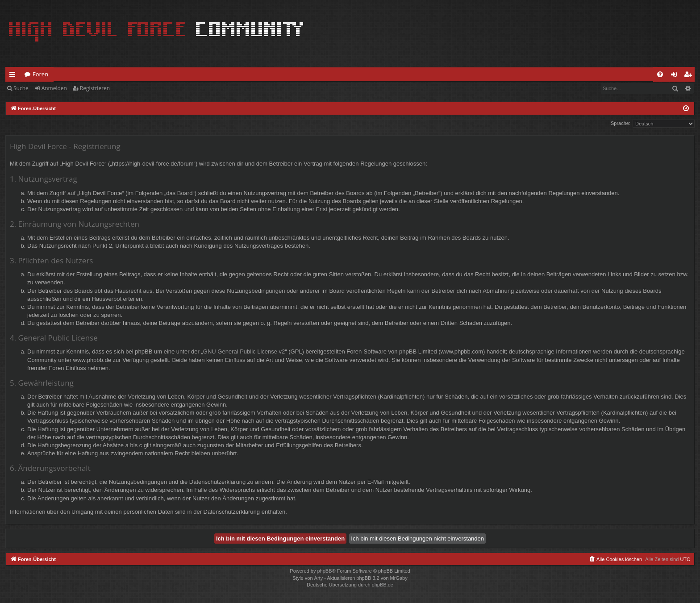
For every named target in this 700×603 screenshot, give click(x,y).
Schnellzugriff (14, 76)
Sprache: (621, 123)
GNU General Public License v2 (244, 351)
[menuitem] (660, 74)
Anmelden (54, 88)
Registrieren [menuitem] (690, 76)
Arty (319, 578)
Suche (21, 88)
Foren (40, 74)
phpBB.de (383, 585)
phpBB (324, 571)
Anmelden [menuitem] (676, 76)
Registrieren (95, 88)
